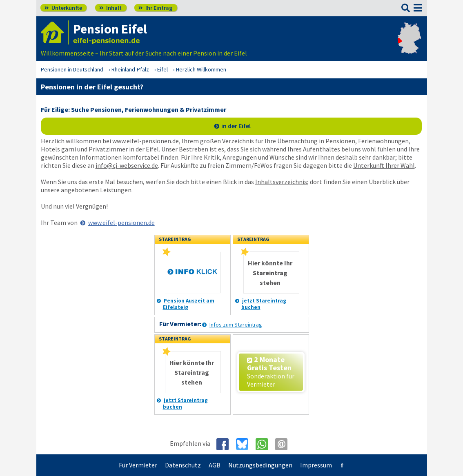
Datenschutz (183, 465)
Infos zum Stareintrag (236, 325)
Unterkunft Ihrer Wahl (384, 165)
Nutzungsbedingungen (260, 465)
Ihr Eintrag (155, 8)
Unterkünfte (63, 8)
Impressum (316, 465)
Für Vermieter (138, 465)
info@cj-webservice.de (127, 165)
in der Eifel (236, 126)
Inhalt (110, 8)
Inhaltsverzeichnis (281, 182)
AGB (215, 465)
